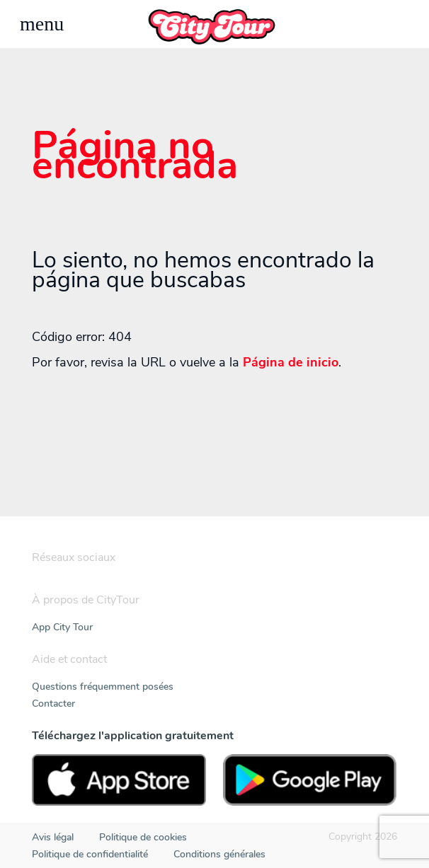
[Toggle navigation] (42, 24)
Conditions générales (219, 854)
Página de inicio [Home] (291, 362)
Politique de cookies (143, 837)
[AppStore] (119, 780)
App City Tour (62, 627)
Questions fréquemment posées (103, 687)
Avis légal (53, 837)
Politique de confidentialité (90, 854)
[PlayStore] (310, 780)
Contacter (53, 704)
